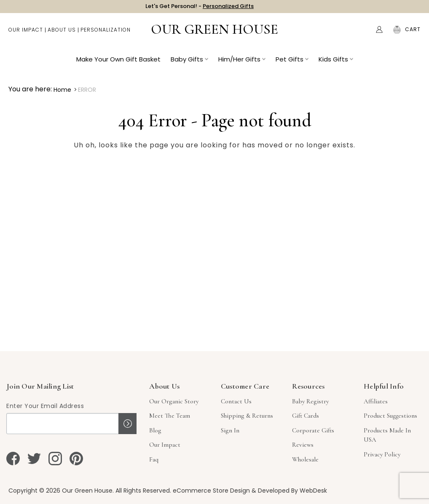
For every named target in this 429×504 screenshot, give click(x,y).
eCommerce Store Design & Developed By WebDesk (250, 491)
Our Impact (26, 34)
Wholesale (305, 459)
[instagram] (55, 459)
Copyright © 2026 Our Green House (60, 491)
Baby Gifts (189, 63)
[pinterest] (76, 459)
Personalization (106, 34)
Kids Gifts (336, 63)
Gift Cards (306, 416)
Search (362, 34)
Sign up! (127, 424)
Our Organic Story (174, 401)
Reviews (303, 445)
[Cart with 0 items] (413, 34)
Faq (154, 459)
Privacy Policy (382, 454)
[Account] (379, 34)
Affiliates (376, 401)
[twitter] (34, 459)
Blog (155, 430)
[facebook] (13, 459)
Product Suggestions (390, 416)
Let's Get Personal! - (200, 8)
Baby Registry (310, 401)
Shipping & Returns (247, 416)
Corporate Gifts (313, 430)
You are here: (30, 89)
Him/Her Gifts (242, 63)
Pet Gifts (292, 63)
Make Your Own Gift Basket (118, 63)
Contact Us (236, 401)
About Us (62, 34)
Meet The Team (170, 416)
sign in (230, 430)
